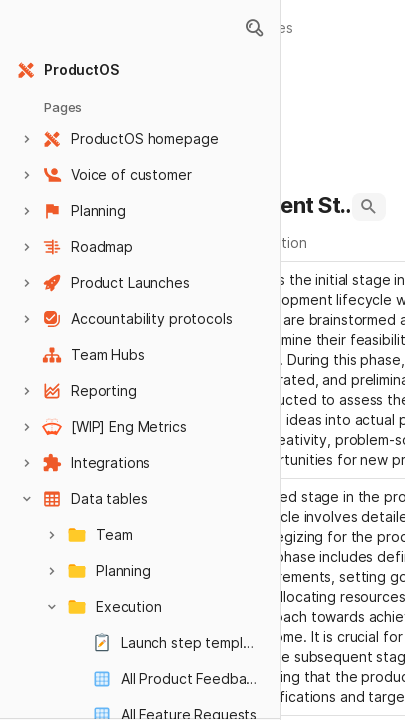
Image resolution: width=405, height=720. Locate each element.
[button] (254, 28)
